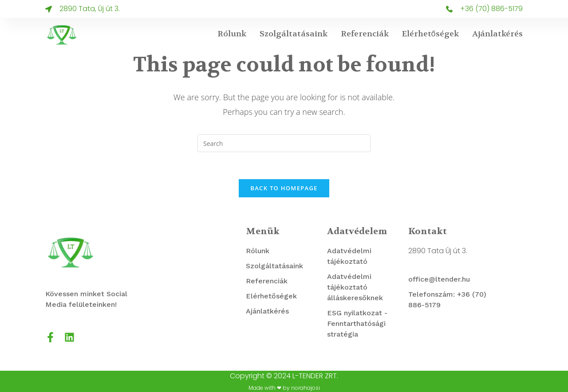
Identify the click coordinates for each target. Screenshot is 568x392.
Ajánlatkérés (497, 34)
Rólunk (232, 34)
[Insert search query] (284, 143)
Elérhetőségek (430, 34)
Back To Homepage (284, 188)
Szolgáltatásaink (294, 34)
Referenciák (365, 34)
